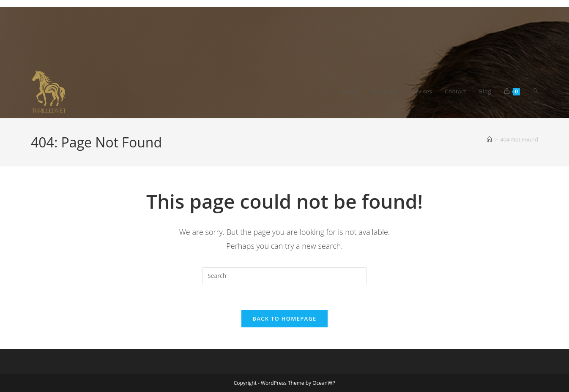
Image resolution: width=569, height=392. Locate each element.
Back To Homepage (284, 318)
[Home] (489, 139)
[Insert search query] (284, 276)
